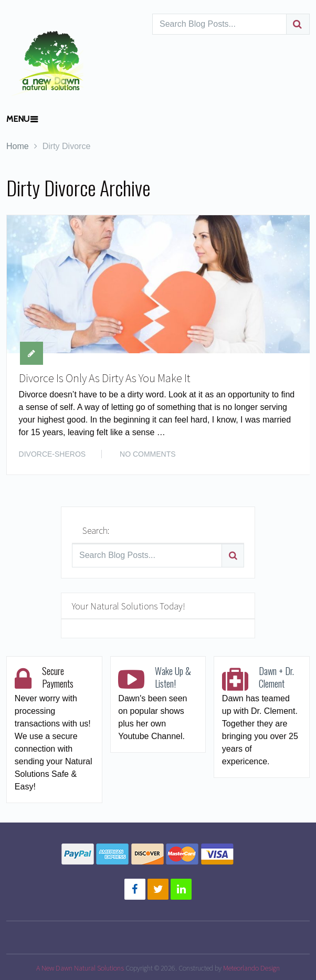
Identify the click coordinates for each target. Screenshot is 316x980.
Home (18, 146)
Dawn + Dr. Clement (276, 677)
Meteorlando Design (251, 968)
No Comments (148, 454)
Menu (18, 119)
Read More (276, 453)
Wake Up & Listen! (173, 677)
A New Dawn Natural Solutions (80, 968)
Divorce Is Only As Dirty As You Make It (105, 378)
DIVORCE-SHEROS (52, 454)
